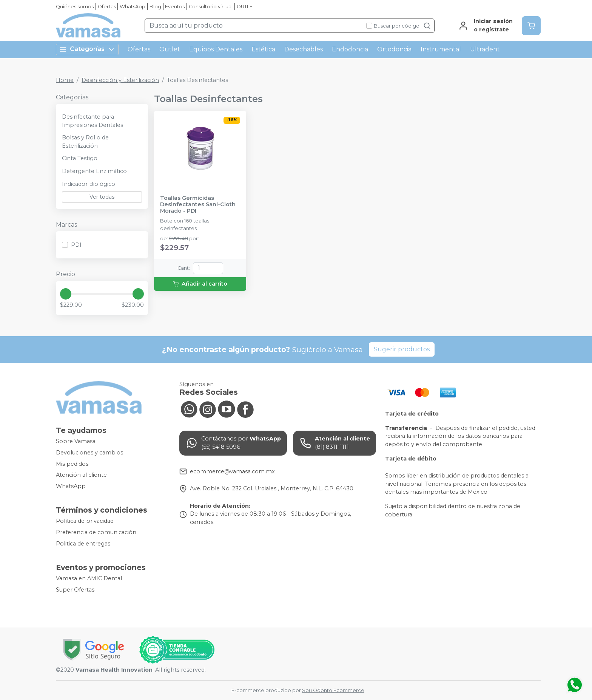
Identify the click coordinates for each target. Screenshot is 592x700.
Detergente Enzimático (94, 171)
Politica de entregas (83, 544)
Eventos (175, 7)
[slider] (66, 294)
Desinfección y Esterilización (120, 80)
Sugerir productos (402, 349)
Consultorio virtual (211, 7)
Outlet (170, 49)
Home (65, 80)
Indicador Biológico (89, 184)
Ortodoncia (394, 49)
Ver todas (102, 197)
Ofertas (107, 7)
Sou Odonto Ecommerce (333, 690)
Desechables (304, 49)
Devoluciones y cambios (89, 453)
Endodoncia (350, 49)
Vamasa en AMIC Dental (89, 579)
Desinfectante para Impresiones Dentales (92, 121)
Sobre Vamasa (76, 442)
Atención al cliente (81, 475)
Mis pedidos (72, 464)
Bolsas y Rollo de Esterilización (85, 142)
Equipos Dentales (216, 49)
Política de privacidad (85, 521)
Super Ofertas (75, 590)
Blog (155, 7)
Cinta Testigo (80, 158)
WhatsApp (133, 7)
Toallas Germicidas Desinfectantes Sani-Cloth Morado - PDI (198, 205)
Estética (263, 49)
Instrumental (441, 49)
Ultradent (485, 49)
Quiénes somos (75, 7)
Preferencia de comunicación (96, 532)
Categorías (87, 49)
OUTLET (246, 7)
